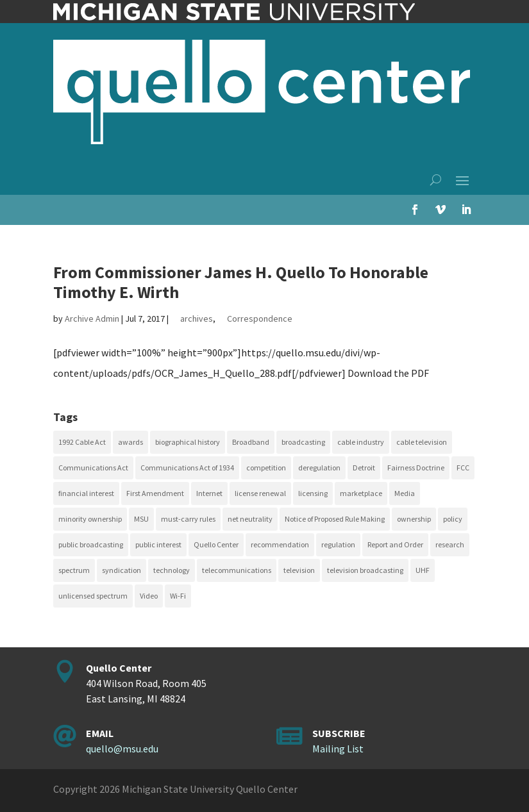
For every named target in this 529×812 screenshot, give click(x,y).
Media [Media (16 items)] (405, 493)
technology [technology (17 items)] (172, 570)
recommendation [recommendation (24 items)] (280, 544)
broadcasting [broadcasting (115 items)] (303, 442)
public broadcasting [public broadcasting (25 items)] (91, 544)
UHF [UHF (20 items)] (423, 570)
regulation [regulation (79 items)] (338, 544)
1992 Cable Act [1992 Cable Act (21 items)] (82, 442)
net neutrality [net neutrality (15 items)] (250, 519)
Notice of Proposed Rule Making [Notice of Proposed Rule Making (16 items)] (335, 519)
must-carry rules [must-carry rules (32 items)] (188, 519)
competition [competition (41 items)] (266, 468)
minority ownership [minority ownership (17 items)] (90, 519)
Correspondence (260, 319)
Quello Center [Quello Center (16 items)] (216, 544)
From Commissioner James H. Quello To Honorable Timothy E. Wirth (241, 282)
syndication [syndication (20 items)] (122, 570)
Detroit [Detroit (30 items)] (364, 468)
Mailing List (338, 749)
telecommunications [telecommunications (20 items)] (237, 570)
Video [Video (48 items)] (149, 596)
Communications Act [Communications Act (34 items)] (93, 468)
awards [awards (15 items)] (130, 442)
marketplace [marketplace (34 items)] (361, 493)
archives (197, 319)
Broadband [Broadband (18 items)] (251, 442)
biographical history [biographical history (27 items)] (188, 442)
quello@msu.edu (122, 749)
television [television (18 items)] (299, 570)
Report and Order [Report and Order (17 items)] (395, 544)
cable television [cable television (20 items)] (422, 442)
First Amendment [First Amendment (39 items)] (155, 493)
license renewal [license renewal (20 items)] (260, 493)
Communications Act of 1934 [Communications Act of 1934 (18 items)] (187, 468)
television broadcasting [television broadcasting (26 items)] (365, 570)
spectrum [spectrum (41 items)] (74, 570)
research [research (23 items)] (450, 544)
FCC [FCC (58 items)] (463, 468)
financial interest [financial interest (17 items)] (86, 493)
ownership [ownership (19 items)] (414, 519)
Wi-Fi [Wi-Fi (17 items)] (178, 596)
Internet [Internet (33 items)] (209, 493)
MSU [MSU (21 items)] (141, 519)
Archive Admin (92, 319)
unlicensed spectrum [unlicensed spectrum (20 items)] (93, 596)
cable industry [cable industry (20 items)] (361, 442)
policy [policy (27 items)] (453, 519)
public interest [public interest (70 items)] (158, 544)
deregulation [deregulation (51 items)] (319, 468)
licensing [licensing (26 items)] (313, 493)
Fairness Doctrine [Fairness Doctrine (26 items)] (416, 468)
